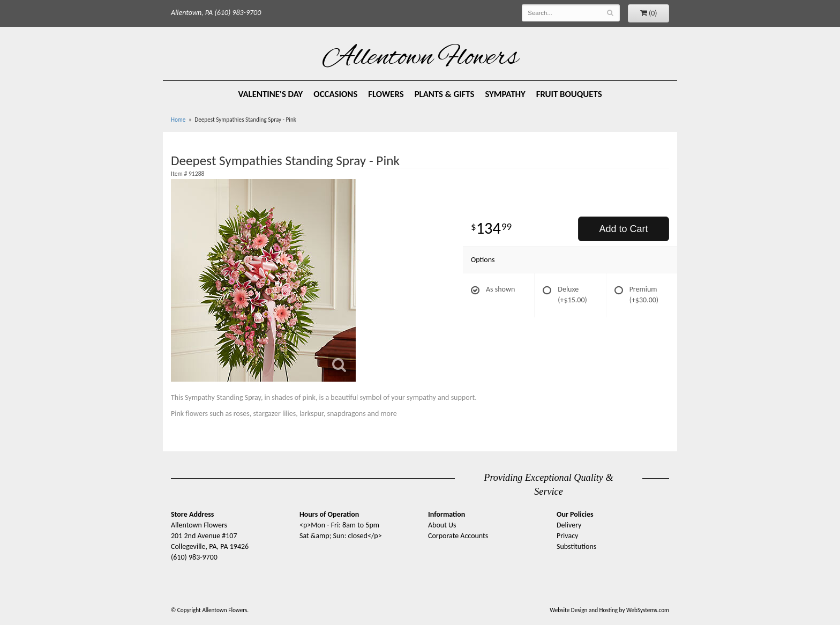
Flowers (386, 94)
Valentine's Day (270, 94)
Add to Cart (623, 229)
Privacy (567, 536)
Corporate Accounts (458, 536)
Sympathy (505, 94)
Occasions (335, 94)
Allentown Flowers (420, 58)
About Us (442, 525)
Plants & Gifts (445, 94)
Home (178, 120)
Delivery (569, 525)
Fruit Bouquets (569, 94)
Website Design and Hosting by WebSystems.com (609, 610)
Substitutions (576, 546)
